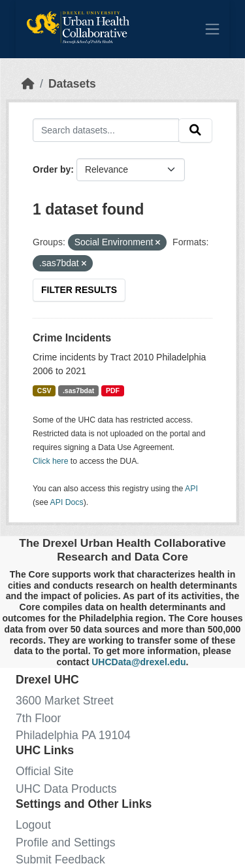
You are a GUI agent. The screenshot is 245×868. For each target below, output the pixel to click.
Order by (52, 169)
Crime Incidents (72, 338)
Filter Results (79, 290)
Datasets (72, 84)
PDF (113, 391)
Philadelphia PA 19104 (73, 735)
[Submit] (195, 130)
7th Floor (38, 718)
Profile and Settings (66, 842)
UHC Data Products (66, 789)
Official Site (45, 771)
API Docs (67, 502)
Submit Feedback (60, 859)
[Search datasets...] (106, 130)
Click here (50, 461)
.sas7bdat (78, 391)
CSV (44, 391)
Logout (33, 825)
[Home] (28, 84)
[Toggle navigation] (212, 29)
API (191, 489)
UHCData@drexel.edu (139, 662)
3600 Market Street (65, 701)
